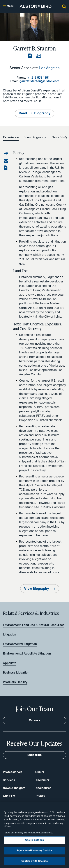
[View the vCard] (38, 56)
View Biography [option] (35, 137)
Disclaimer (42, 780)
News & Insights (14, 788)
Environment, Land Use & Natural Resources (34, 625)
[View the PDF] (31, 56)
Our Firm (9, 796)
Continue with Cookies (34, 861)
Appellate (10, 663)
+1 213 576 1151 (38, 78)
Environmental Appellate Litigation (27, 654)
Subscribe (34, 755)
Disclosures (43, 788)
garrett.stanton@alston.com (39, 81)
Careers (34, 720)
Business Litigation (16, 673)
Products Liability (15, 682)
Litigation (9, 635)
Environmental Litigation (20, 644)
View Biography (37, 589)
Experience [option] (11, 137)
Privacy (40, 796)
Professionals (13, 772)
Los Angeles (49, 68)
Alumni (39, 772)
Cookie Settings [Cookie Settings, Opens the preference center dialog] (34, 840)
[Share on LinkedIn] (6, 154)
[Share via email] (6, 161)
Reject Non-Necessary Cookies (34, 851)
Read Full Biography (35, 113)
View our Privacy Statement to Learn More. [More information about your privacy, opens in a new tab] (29, 833)
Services (9, 780)
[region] (34, 835)
